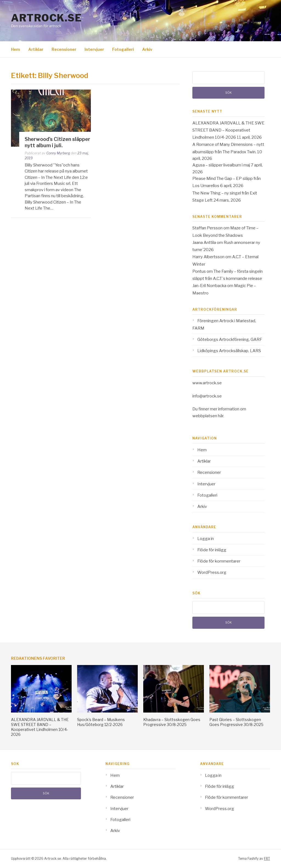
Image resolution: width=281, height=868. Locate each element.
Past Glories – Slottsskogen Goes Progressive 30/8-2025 (236, 722)
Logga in (206, 539)
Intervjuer (94, 49)
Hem (16, 49)
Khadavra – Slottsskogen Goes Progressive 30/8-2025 (172, 722)
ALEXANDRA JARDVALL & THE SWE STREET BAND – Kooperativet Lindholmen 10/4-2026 (228, 130)
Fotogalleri (123, 49)
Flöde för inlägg (212, 550)
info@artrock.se (207, 396)
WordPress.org (212, 572)
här (221, 416)
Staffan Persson (207, 228)
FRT (267, 859)
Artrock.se (46, 18)
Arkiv (147, 49)
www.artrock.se (207, 383)
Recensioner (64, 49)
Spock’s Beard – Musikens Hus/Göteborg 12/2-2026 (101, 722)
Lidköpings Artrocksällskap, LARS (229, 351)
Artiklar (36, 49)
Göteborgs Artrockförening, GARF (230, 340)
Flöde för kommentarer (219, 561)
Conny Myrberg (58, 153)
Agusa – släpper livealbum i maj (221, 165)
